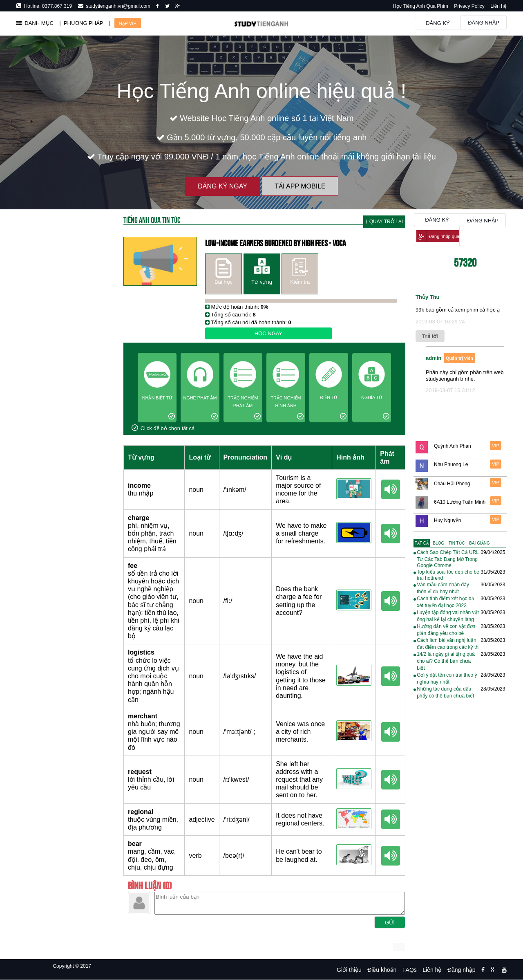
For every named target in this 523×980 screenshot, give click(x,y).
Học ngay (268, 333)
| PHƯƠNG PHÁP (81, 23)
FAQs (410, 970)
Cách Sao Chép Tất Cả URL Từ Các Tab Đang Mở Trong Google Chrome (448, 559)
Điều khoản (382, 970)
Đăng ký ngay (222, 186)
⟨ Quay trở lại (384, 222)
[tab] (422, 543)
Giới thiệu (349, 970)
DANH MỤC (35, 23)
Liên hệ (498, 6)
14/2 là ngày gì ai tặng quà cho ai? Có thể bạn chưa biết (446, 661)
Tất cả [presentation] (422, 543)
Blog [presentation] (439, 543)
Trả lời (430, 336)
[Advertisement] (61, 446)
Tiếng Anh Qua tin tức (152, 219)
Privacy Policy (469, 6)
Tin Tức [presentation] (457, 543)
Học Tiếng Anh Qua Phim (420, 6)
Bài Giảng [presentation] (479, 543)
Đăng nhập (484, 23)
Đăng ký (438, 23)
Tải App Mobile (300, 186)
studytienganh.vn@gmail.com (117, 6)
